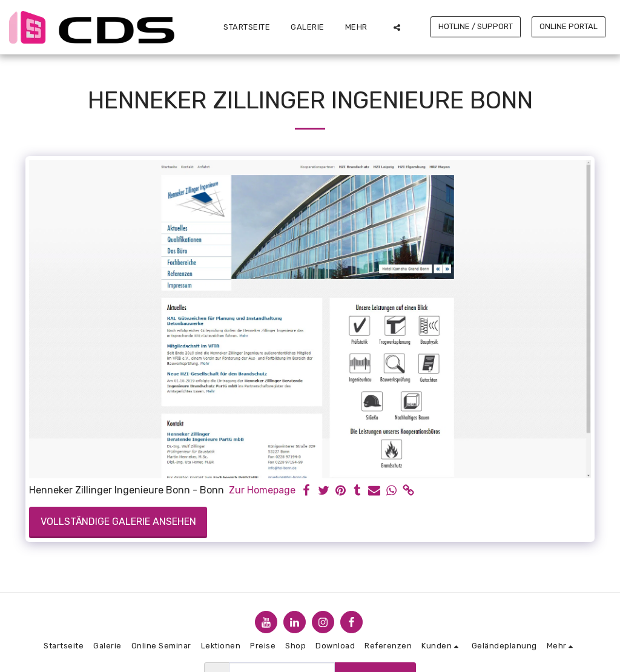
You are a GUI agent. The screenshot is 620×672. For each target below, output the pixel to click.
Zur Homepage (262, 490)
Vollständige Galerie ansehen (118, 522)
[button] (397, 27)
